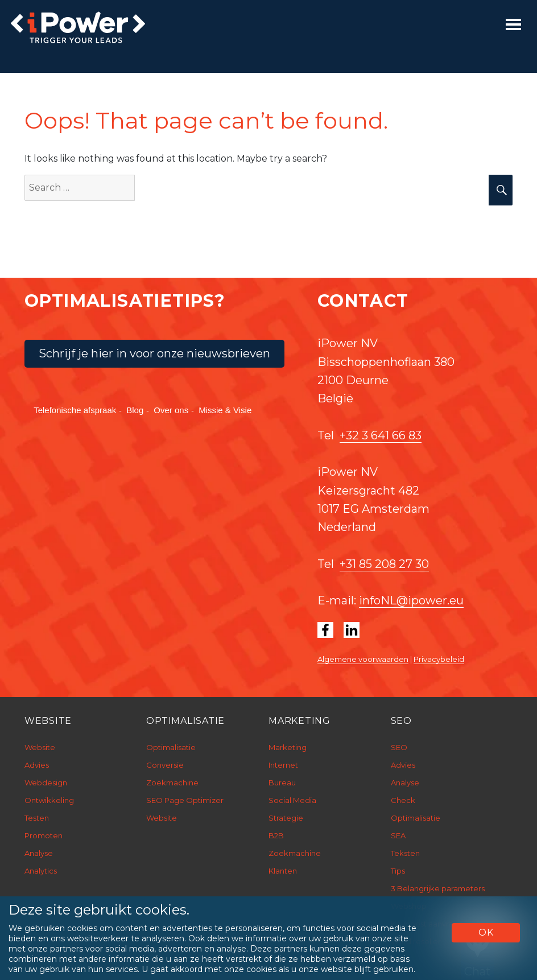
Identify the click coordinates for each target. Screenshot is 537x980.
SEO (399, 747)
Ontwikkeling (49, 800)
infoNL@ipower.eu (411, 600)
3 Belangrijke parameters (438, 888)
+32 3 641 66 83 (381, 435)
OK (486, 932)
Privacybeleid (439, 659)
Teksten (405, 853)
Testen (37, 818)
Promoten (44, 835)
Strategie (286, 818)
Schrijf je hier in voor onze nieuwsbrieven (154, 353)
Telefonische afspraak (75, 410)
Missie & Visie (225, 410)
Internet (283, 765)
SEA (398, 835)
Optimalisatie (171, 747)
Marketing (288, 747)
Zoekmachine (172, 783)
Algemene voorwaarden (363, 659)
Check (403, 800)
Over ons (171, 410)
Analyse (39, 853)
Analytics (41, 871)
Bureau (282, 783)
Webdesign (46, 783)
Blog (135, 410)
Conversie (165, 765)
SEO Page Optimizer (185, 800)
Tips (398, 871)
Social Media (292, 800)
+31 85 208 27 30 (384, 564)
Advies (37, 765)
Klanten (283, 871)
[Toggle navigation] (513, 24)
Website (40, 747)
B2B (276, 835)
